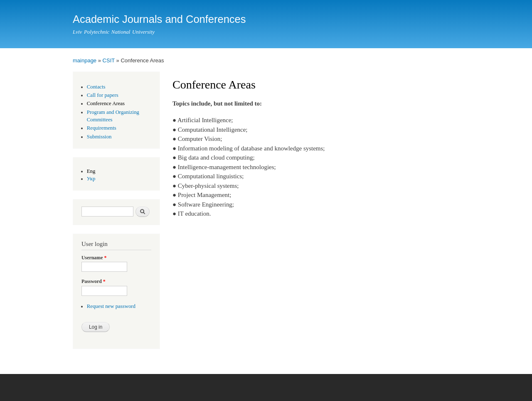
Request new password (111, 306)
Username (94, 258)
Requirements (102, 128)
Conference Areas (106, 103)
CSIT (109, 60)
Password (94, 281)
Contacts (96, 87)
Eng (91, 171)
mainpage (85, 60)
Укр (91, 179)
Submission (99, 137)
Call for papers (103, 95)
